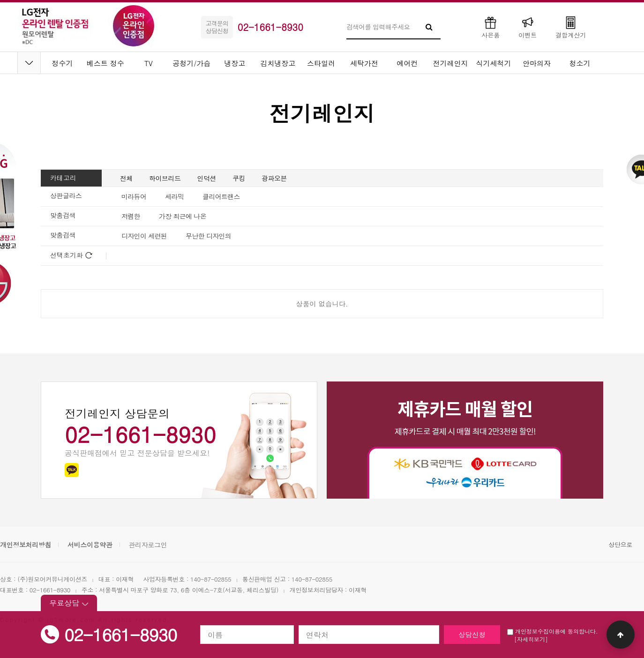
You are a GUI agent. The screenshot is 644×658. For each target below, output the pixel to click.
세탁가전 (364, 63)
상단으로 (620, 544)
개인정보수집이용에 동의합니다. (553, 631)
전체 (126, 178)
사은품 (490, 27)
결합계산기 (571, 27)
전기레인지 (451, 63)
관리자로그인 (148, 545)
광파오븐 (274, 178)
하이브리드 (165, 178)
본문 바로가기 (0, 0)
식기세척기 (494, 63)
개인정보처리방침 (26, 545)
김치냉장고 (278, 63)
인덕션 (207, 178)
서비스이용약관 (90, 545)
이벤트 (528, 27)
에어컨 (408, 63)
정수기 (63, 63)
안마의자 (537, 63)
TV (149, 63)
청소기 (580, 63)
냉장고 (235, 63)
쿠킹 (239, 178)
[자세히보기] (531, 639)
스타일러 (321, 63)
